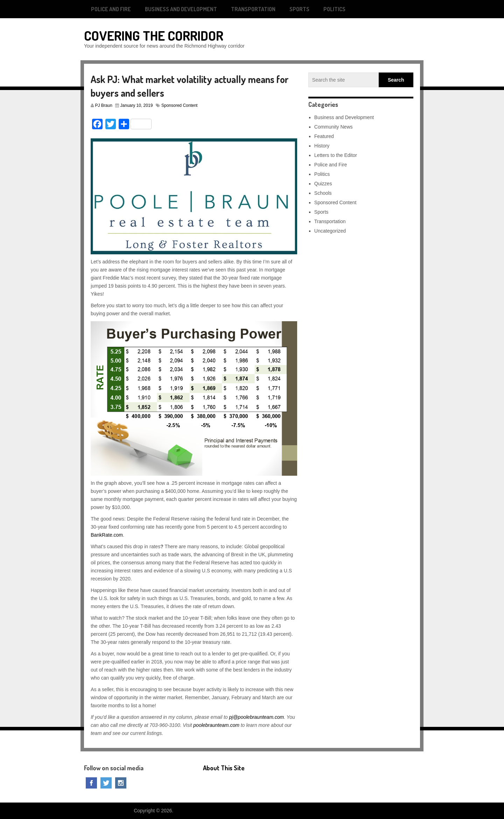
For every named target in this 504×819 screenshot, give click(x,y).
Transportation (253, 9)
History (322, 146)
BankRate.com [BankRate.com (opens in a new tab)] (107, 535)
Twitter (106, 783)
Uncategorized (330, 231)
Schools (323, 193)
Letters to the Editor (336, 155)
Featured (324, 136)
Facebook (91, 783)
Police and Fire (111, 9)
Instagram (121, 783)
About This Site (224, 768)
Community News (334, 127)
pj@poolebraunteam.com (257, 717)
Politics (334, 9)
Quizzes (323, 184)
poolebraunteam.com (216, 725)
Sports (299, 9)
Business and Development (181, 9)
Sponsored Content (179, 105)
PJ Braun (104, 105)
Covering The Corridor (154, 35)
